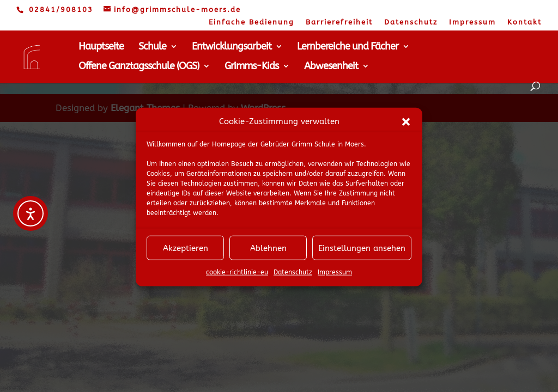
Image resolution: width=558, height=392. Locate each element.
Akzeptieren (186, 252)
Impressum (335, 276)
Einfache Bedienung (251, 22)
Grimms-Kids (251, 67)
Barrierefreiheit (339, 22)
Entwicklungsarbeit (232, 47)
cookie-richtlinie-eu (237, 276)
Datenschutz (293, 276)
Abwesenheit (331, 67)
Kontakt (524, 22)
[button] (406, 125)
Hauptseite (101, 47)
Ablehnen (268, 252)
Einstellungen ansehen (362, 252)
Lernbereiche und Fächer (348, 47)
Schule (152, 47)
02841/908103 (61, 10)
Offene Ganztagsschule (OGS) (139, 67)
